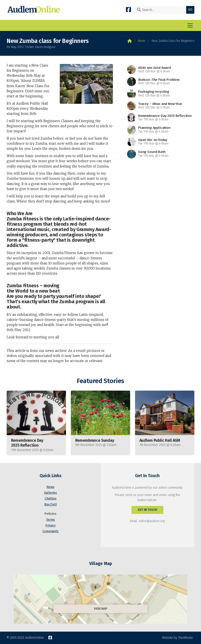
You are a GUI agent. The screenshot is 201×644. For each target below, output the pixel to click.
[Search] (161, 10)
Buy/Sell (51, 504)
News (142, 41)
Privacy (50, 525)
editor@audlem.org (152, 521)
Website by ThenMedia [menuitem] (177, 638)
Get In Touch (147, 510)
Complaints (51, 531)
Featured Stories (100, 381)
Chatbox (51, 498)
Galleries (50, 493)
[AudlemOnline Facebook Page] (129, 9)
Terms (50, 520)
